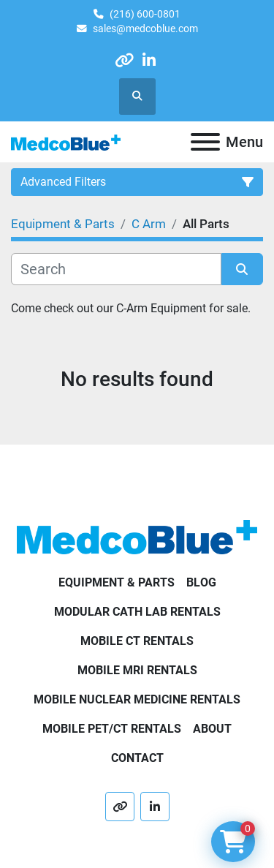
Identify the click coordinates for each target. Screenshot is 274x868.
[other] (124, 60)
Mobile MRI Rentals (137, 670)
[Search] (116, 269)
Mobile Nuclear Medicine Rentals (137, 699)
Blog (201, 582)
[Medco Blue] (137, 536)
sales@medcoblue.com (145, 29)
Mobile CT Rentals (137, 641)
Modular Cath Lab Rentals (137, 612)
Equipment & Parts (117, 582)
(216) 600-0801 (145, 14)
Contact (137, 758)
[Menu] (205, 142)
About (212, 729)
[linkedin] (149, 60)
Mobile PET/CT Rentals (112, 729)
